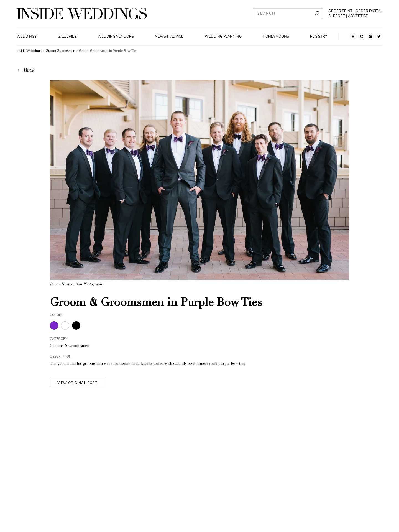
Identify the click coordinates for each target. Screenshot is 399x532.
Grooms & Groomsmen (70, 346)
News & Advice (169, 37)
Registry (319, 37)
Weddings (27, 37)
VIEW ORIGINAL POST (77, 383)
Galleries (67, 37)
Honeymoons (276, 37)
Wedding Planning (223, 37)
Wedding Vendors (116, 37)
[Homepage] (82, 14)
